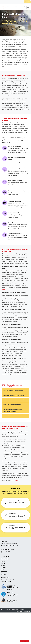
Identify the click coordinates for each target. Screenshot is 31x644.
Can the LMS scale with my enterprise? (12, 405)
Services (3, 565)
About (3, 569)
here (3, 289)
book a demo (16, 480)
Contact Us (4, 575)
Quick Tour (27, 2)
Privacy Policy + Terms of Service (23, 611)
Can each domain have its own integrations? (14, 416)
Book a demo (4, 571)
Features (3, 562)
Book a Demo (25, 641)
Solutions (3, 563)
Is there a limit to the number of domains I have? (15, 400)
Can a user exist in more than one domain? (13, 391)
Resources (3, 567)
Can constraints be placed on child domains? (14, 395)
